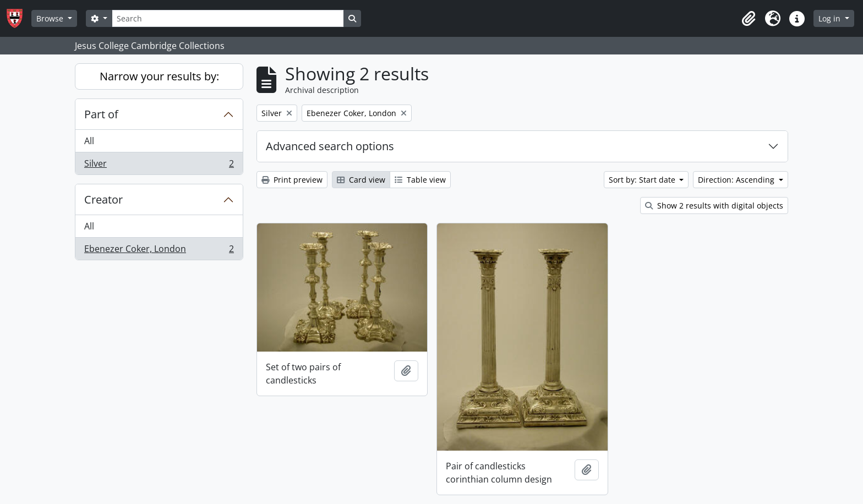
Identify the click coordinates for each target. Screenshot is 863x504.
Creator (103, 199)
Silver (159, 166)
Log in (831, 18)
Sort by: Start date (643, 180)
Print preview (292, 180)
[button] (749, 19)
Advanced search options (330, 146)
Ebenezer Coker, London (159, 251)
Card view (361, 180)
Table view (420, 180)
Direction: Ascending (737, 180)
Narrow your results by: (159, 76)
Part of (101, 114)
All (89, 141)
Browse (51, 18)
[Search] (228, 18)
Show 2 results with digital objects (714, 206)
